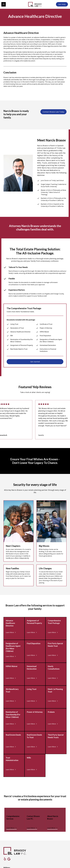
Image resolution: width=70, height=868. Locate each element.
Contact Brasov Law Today (53, 112)
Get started (35, 362)
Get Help (62, 4)
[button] (14, 4)
